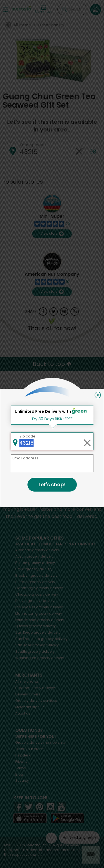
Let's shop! (52, 484)
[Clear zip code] (87, 441)
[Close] (98, 395)
